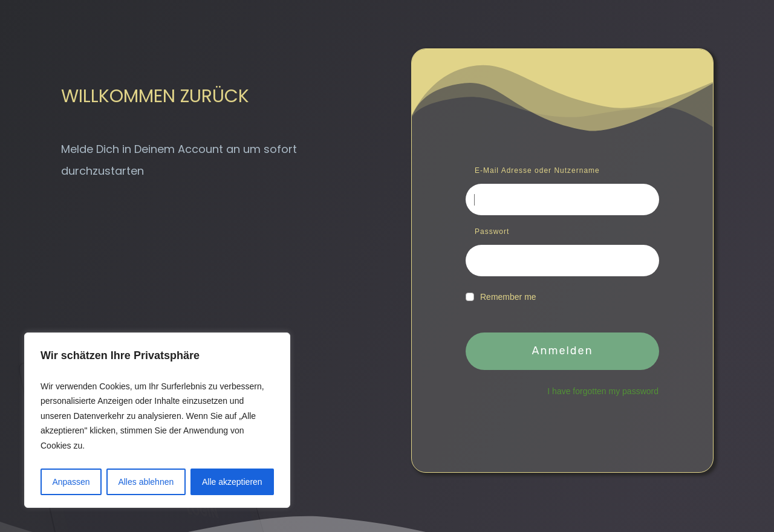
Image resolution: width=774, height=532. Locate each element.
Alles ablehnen (146, 482)
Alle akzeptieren (232, 482)
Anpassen (71, 482)
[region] (157, 420)
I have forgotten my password (603, 391)
